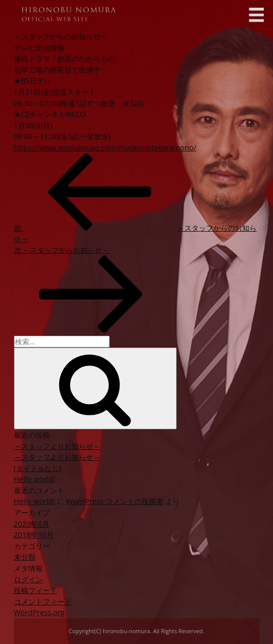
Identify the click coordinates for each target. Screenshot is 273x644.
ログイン (28, 579)
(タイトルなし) (38, 468)
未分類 (25, 557)
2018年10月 (34, 535)
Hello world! (35, 479)
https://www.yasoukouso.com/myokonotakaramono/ (105, 147)
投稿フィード (36, 590)
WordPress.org (39, 612)
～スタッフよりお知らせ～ (57, 446)
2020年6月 (32, 524)
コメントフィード (43, 602)
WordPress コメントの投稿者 (115, 501)
